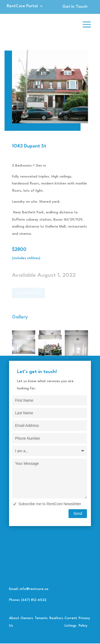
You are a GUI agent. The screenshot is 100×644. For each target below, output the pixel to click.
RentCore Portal (22, 6)
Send (78, 513)
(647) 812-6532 (34, 600)
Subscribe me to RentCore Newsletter (47, 504)
